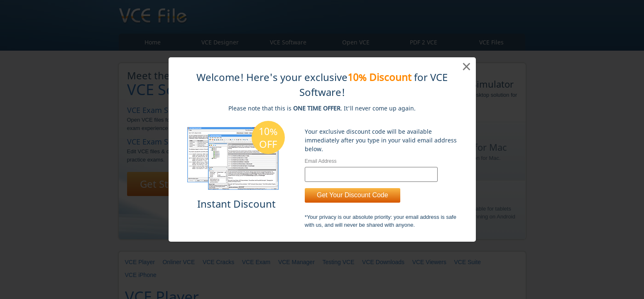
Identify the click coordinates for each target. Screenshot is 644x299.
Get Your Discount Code (353, 195)
